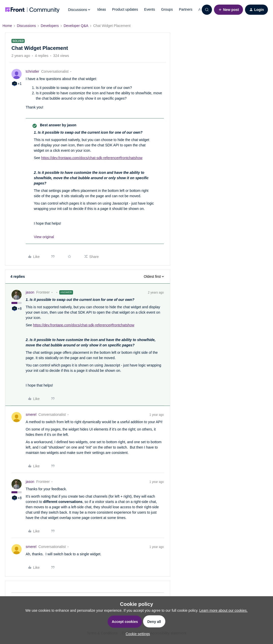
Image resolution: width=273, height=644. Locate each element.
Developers (50, 26)
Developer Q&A (76, 26)
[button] (228, 10)
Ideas (102, 9)
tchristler (32, 71)
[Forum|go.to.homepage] (32, 10)
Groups (167, 9)
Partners (186, 9)
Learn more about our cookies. (223, 610)
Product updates (125, 9)
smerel (31, 415)
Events (149, 9)
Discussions (26, 26)
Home (7, 26)
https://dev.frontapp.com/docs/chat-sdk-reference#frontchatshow (92, 158)
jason (30, 292)
